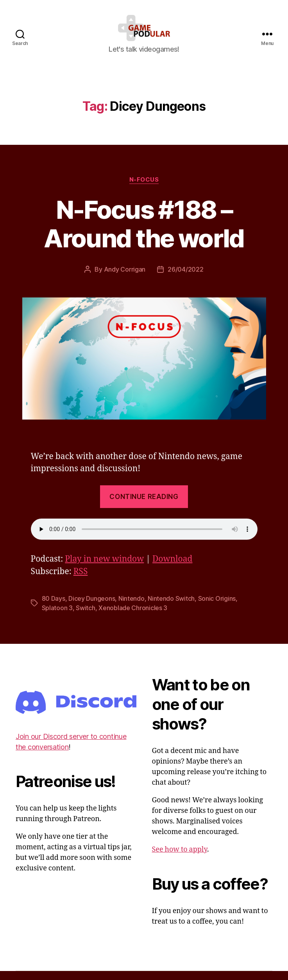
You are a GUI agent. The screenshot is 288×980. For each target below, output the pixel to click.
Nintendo (131, 608)
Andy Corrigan (125, 278)
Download (172, 568)
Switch (85, 617)
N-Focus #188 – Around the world (144, 233)
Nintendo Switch (171, 608)
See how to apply (180, 859)
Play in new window (104, 568)
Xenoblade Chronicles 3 (133, 617)
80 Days (54, 608)
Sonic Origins (217, 608)
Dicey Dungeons (92, 608)
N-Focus (144, 189)
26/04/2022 (185, 278)
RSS (81, 581)
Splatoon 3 (57, 617)
